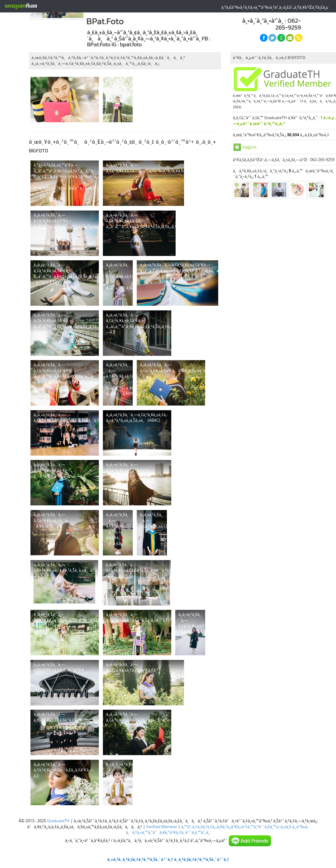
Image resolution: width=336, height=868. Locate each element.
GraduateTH (58, 821)
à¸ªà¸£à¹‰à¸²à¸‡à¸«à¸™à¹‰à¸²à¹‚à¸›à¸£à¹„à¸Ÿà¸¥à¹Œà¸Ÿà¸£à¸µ (275, 7)
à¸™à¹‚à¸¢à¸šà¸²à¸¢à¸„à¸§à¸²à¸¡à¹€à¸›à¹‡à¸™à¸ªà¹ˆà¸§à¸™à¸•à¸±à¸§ (236, 827)
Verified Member (162, 827)
